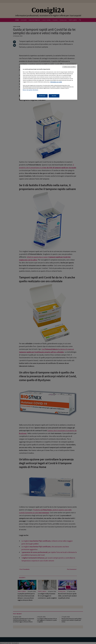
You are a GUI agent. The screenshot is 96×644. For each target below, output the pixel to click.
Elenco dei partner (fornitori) (30, 90)
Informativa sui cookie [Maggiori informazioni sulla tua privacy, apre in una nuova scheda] (56, 82)
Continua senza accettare (69, 67)
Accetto (54, 96)
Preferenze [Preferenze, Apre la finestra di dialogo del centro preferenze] (42, 96)
